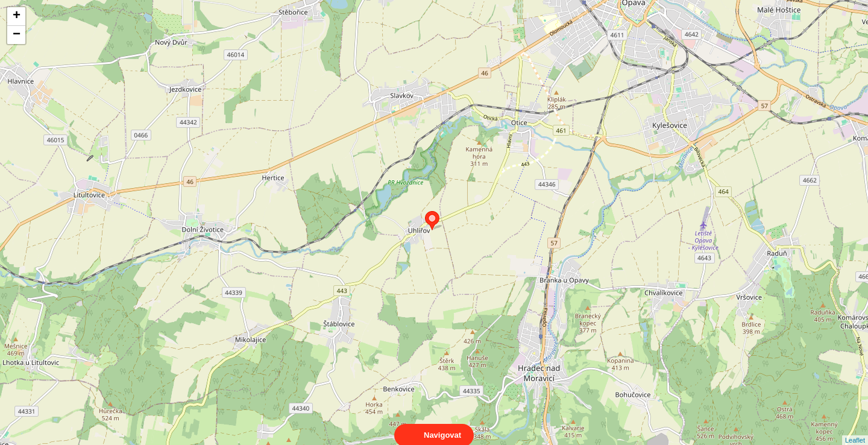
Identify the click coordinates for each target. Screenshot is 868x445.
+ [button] (17, 16)
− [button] (17, 35)
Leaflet (855, 429)
